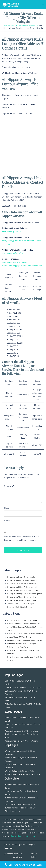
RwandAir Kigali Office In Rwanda (20, 607)
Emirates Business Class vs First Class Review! (25, 640)
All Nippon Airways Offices (29, 25)
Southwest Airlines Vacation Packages (22, 644)
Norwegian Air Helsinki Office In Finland (22, 580)
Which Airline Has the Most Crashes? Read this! (25, 634)
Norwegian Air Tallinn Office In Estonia (22, 584)
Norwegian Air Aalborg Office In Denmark (23, 590)
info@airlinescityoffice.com (23, 836)
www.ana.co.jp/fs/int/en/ (13, 253)
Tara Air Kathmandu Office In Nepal (20, 604)
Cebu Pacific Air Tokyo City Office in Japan (23, 687)
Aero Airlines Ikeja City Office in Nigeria (22, 741)
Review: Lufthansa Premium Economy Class (24, 624)
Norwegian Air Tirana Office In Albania (22, 600)
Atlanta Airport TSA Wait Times (19, 637)
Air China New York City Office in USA (21, 804)
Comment (9, 486)
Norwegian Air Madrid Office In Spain (21, 577)
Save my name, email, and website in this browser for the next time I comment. (22, 538)
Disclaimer (8, 854)
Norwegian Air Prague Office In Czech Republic (25, 594)
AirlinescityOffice (18, 844)
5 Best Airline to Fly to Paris (18, 647)
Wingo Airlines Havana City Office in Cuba (22, 774)
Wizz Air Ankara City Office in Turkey (20, 771)
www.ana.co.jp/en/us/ (11, 231)
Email (7, 521)
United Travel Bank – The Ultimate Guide (22, 620)
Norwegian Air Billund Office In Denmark (22, 587)
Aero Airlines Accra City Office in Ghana (22, 731)
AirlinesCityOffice (11, 25)
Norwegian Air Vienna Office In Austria (22, 597)
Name (7, 508)
